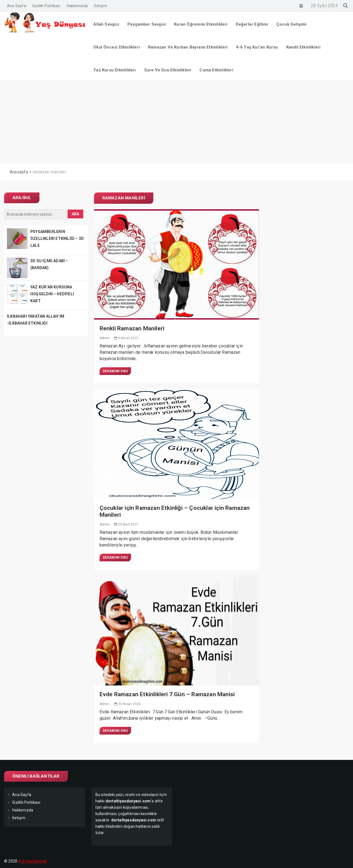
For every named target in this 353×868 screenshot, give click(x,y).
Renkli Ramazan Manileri (132, 328)
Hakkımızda (77, 6)
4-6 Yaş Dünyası (33, 861)
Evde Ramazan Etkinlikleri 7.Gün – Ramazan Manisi (167, 694)
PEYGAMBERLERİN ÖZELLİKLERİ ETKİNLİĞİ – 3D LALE (57, 239)
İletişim (101, 6)
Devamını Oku (115, 371)
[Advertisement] (176, 122)
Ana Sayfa (16, 6)
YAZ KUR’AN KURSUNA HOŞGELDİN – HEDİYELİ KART (52, 294)
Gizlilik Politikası (46, 6)
